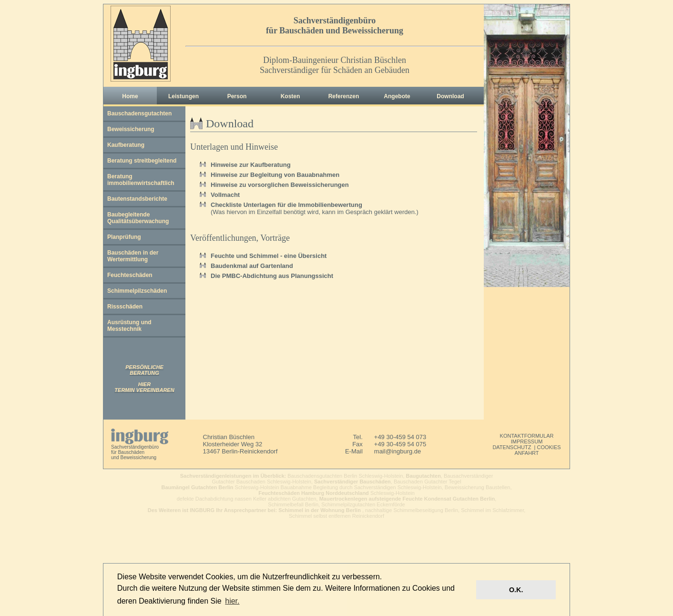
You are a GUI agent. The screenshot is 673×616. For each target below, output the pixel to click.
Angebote (397, 96)
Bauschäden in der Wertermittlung (133, 256)
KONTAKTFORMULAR (527, 436)
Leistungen (184, 96)
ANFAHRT (526, 453)
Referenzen (344, 96)
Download (450, 96)
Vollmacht (225, 195)
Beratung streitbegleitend (142, 161)
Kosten (291, 96)
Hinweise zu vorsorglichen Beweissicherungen (280, 185)
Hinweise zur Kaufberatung (251, 165)
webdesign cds (336, 522)
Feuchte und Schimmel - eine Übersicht (269, 256)
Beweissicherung (131, 129)
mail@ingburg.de (398, 451)
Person (237, 96)
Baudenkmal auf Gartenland (252, 266)
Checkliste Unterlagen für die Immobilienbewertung (286, 205)
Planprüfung (124, 237)
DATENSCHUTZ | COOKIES (526, 447)
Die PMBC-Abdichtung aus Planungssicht (272, 276)
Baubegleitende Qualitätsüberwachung (138, 218)
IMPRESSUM (527, 441)
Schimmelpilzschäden (137, 291)
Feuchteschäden (130, 275)
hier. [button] (232, 601)
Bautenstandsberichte (137, 199)
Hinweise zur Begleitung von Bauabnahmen (275, 175)
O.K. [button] (516, 590)
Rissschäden (125, 307)
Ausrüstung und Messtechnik (129, 326)
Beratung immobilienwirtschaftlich (141, 180)
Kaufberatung (126, 145)
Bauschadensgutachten (139, 113)
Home (130, 96)
